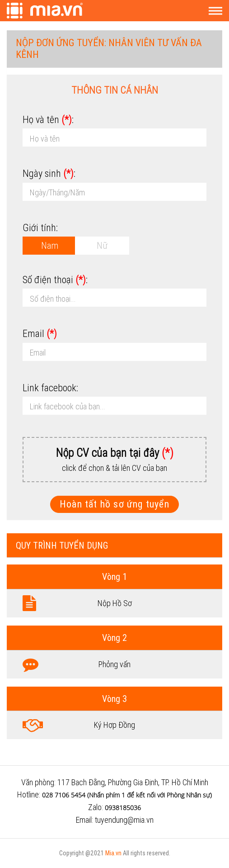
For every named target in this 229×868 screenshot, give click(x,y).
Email (40, 334)
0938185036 (123, 808)
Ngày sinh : (49, 173)
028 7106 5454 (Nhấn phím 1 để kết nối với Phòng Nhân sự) (127, 795)
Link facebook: (50, 388)
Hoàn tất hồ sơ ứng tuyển (114, 504)
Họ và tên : (48, 120)
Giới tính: (40, 228)
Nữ (102, 245)
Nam (50, 245)
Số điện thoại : (55, 280)
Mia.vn (113, 853)
